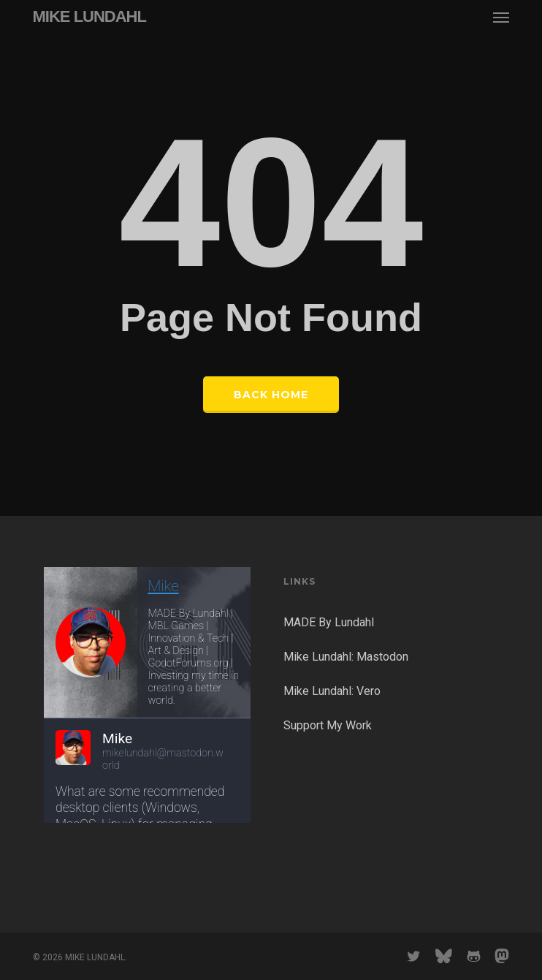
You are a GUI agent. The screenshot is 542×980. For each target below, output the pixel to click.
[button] (501, 17)
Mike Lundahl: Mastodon (346, 657)
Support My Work (328, 725)
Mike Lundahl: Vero (332, 691)
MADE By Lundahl (329, 622)
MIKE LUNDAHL (89, 17)
